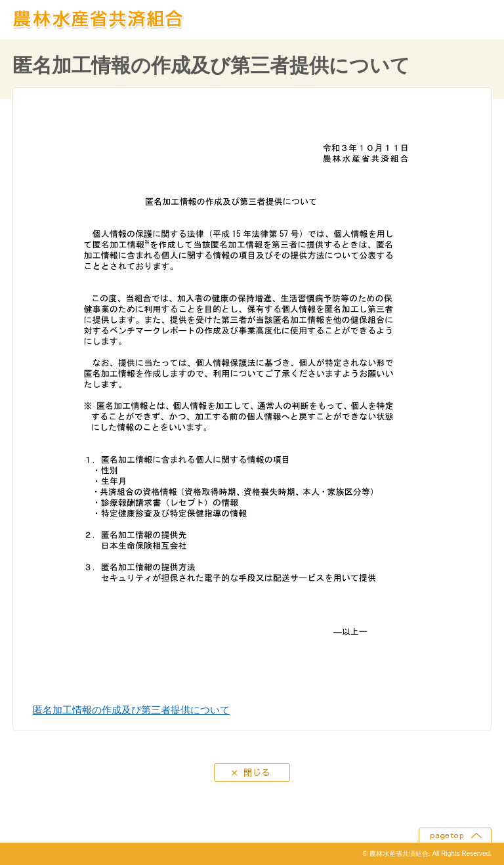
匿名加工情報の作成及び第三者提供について (131, 710)
